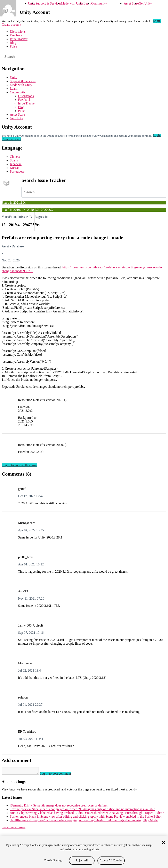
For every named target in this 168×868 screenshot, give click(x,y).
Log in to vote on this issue (19, 465)
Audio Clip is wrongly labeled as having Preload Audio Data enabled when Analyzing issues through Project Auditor (87, 814)
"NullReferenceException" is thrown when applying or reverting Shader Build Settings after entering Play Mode (84, 821)
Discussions (18, 32)
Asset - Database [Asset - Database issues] (13, 246)
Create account (11, 25)
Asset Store (131, 3)
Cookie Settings (53, 860)
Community (99, 3)
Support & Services (48, 3)
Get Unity (145, 3)
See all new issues (14, 828)
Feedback (16, 35)
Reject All (82, 860)
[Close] (163, 842)
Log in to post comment (59, 775)
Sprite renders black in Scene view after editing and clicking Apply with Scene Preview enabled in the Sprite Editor (86, 818)
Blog (13, 43)
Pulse (13, 46)
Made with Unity (72, 3)
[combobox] (84, 57)
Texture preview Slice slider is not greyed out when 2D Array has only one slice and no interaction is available (82, 810)
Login (157, 21)
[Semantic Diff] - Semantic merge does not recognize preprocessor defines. (59, 807)
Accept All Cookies (111, 860)
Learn (87, 3)
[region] (84, 852)
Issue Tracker (19, 39)
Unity (32, 3)
